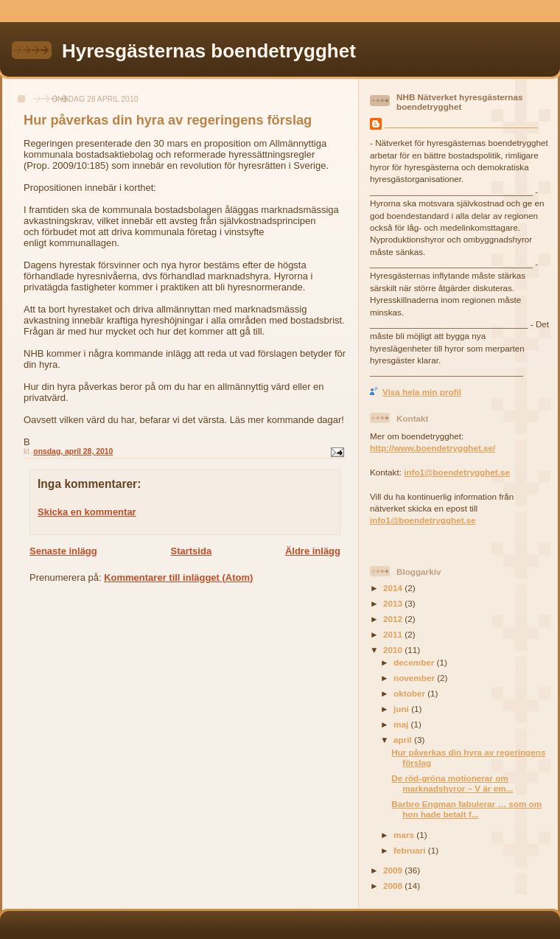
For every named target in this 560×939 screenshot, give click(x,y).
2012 (394, 619)
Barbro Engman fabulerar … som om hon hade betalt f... (466, 809)
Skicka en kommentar (87, 512)
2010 (394, 650)
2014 (394, 588)
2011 (394, 634)
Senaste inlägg (63, 551)
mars (405, 835)
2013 (394, 603)
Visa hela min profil (422, 392)
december (415, 662)
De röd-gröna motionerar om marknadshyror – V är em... (452, 783)
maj (402, 724)
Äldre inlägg (313, 551)
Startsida (191, 551)
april (404, 740)
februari (411, 850)
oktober (410, 693)
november (415, 678)
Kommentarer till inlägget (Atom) (178, 577)
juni (402, 709)
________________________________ (461, 123)
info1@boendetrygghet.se (457, 472)
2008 (394, 886)
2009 (394, 870)
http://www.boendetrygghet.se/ (433, 448)
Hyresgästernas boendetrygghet (209, 51)
